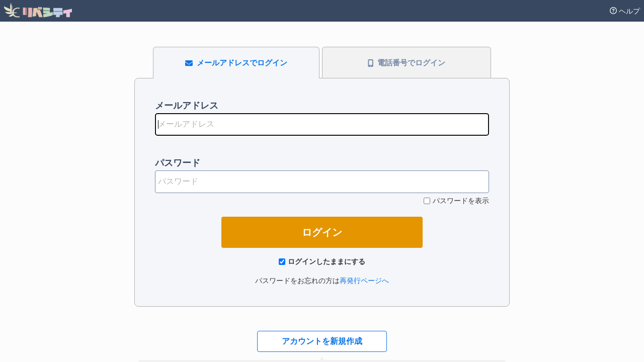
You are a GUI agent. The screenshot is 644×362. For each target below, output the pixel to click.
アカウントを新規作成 (322, 341)
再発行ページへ (364, 281)
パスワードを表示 (461, 201)
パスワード (178, 163)
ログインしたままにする (327, 261)
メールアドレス (187, 106)
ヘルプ (625, 11)
